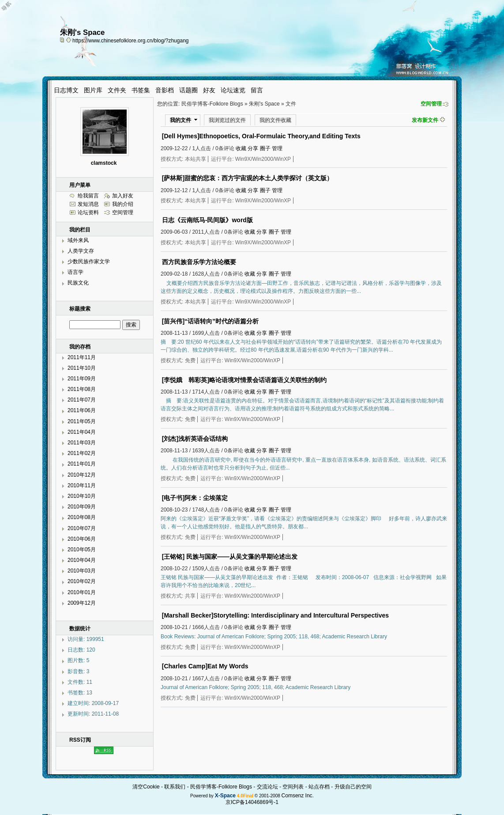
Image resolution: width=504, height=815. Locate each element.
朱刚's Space (264, 104)
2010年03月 (82, 571)
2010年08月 (82, 517)
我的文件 (181, 120)
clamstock (104, 163)
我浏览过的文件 (227, 120)
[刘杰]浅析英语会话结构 (195, 439)
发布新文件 (425, 120)
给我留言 (88, 196)
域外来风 (78, 240)
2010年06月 (82, 539)
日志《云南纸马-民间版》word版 (207, 220)
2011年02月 (82, 453)
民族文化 (78, 283)
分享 (253, 148)
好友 (209, 90)
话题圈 (188, 90)
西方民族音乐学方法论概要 (199, 262)
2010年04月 (82, 560)
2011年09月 (82, 379)
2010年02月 (82, 581)
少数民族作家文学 (89, 262)
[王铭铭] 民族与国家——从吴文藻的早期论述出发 (230, 557)
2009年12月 (82, 603)
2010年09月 (82, 507)
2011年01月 (82, 464)
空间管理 (431, 104)
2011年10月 (82, 368)
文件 (291, 104)
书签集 (141, 90)
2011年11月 (82, 357)
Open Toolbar (11, 9)
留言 (257, 90)
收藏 (241, 148)
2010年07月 (82, 528)
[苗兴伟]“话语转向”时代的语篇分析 (210, 321)
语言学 (75, 272)
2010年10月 (82, 496)
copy (63, 40)
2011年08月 (82, 389)
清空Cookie (146, 787)
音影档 (165, 90)
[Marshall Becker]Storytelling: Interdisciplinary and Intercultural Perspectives (275, 615)
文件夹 (117, 90)
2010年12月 (82, 475)
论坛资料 (88, 212)
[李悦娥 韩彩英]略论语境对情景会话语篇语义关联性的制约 (244, 380)
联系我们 (175, 787)
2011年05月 (82, 421)
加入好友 (123, 196)
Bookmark (69, 40)
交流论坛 (267, 787)
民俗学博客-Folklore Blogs (212, 104)
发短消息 (88, 204)
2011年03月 (82, 443)
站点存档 (319, 787)
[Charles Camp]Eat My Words (205, 666)
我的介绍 (123, 204)
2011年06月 (82, 410)
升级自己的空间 (353, 787)
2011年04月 (82, 432)
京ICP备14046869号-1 (252, 802)
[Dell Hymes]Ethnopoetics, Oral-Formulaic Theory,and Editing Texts (261, 136)
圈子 (265, 148)
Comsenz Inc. (298, 796)
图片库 (93, 90)
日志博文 (66, 90)
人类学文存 (81, 251)
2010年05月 (82, 550)
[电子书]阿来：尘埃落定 (195, 498)
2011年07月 (82, 400)
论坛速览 (233, 90)
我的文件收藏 (275, 120)
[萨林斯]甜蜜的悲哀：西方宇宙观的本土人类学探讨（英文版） (247, 178)
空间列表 (293, 787)
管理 (277, 148)
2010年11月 (82, 485)
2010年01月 (82, 592)
